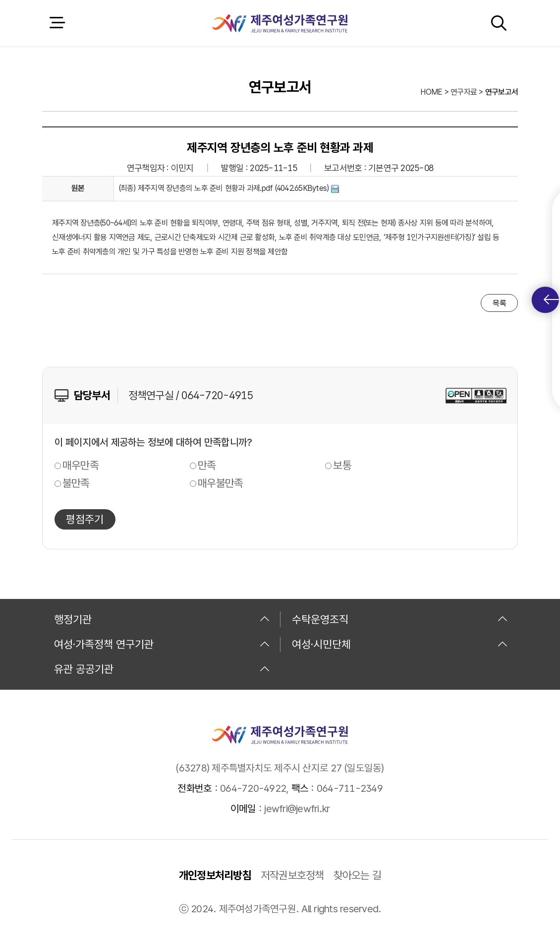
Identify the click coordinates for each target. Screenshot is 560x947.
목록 (499, 303)
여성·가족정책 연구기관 (162, 644)
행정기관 (162, 619)
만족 (207, 465)
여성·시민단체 (400, 644)
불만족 (76, 483)
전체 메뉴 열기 (57, 23)
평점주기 (85, 519)
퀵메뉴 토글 (551, 300)
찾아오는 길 (358, 875)
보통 (342, 465)
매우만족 (81, 465)
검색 (499, 23)
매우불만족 (220, 483)
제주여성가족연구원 (280, 23)
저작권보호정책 (292, 875)
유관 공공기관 (162, 669)
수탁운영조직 (400, 619)
